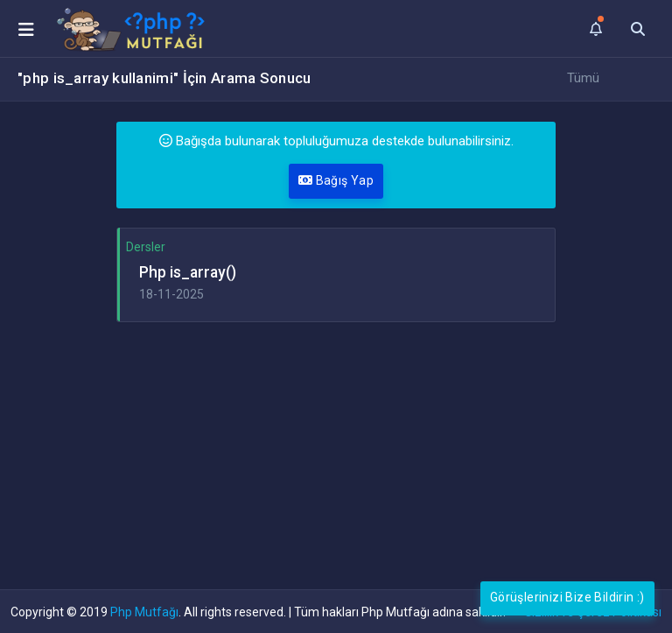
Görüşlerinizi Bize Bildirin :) (567, 597)
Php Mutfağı (144, 612)
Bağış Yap (336, 180)
